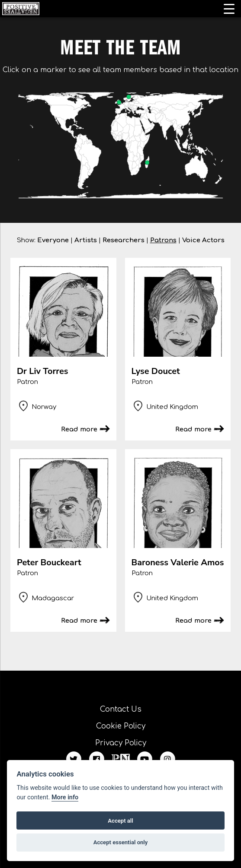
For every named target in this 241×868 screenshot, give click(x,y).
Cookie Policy (121, 726)
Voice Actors (203, 240)
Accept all (120, 821)
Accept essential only (121, 842)
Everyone (53, 240)
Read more (79, 429)
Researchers (124, 240)
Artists (86, 240)
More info (65, 797)
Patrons (163, 240)
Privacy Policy (121, 743)
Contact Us (121, 709)
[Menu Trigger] (229, 9)
